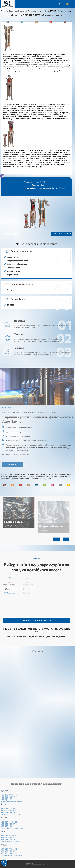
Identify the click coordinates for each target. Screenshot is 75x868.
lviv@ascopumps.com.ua (10, 816)
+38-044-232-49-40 (9, 837)
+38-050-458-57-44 (9, 852)
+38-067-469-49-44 (9, 854)
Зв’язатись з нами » (9, 234)
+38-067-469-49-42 (9, 841)
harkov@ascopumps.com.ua (12, 829)
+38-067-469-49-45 (9, 827)
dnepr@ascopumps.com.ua (11, 802)
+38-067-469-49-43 (9, 814)
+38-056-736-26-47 (9, 796)
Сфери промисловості (9, 581)
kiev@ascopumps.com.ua (11, 843)
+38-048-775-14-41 (9, 850)
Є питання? (12, 464)
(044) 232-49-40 (62, 4)
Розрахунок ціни (60, 234)
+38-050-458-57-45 (9, 825)
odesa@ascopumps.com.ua (11, 856)
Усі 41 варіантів (9, 593)
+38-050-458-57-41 (9, 798)
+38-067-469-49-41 (9, 800)
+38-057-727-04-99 (9, 823)
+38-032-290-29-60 (9, 810)
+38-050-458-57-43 (9, 812)
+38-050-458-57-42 (9, 839)
